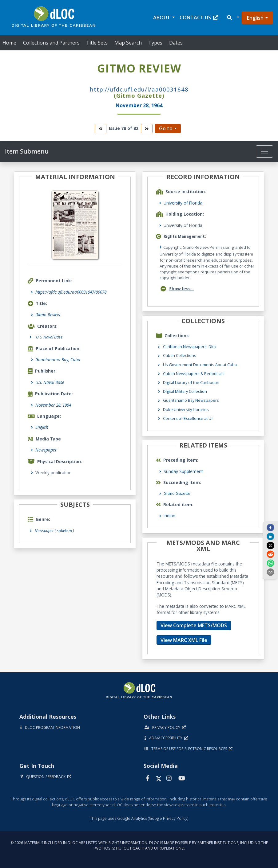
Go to (166, 128)
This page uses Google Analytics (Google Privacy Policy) (139, 818)
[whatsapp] (270, 563)
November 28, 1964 (53, 405)
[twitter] (270, 545)
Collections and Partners (51, 43)
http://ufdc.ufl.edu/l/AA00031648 (139, 89)
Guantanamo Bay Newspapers (191, 400)
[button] (233, 18)
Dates (176, 43)
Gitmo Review (48, 315)
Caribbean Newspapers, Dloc (190, 346)
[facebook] (270, 527)
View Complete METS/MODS (194, 625)
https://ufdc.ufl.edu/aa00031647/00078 (71, 292)
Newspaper (46, 450)
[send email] (270, 572)
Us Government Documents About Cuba (200, 365)
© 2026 (139, 845)
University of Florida (183, 203)
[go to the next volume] (147, 129)
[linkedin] (270, 536)
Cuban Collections (180, 355)
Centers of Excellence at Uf (188, 418)
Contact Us (199, 18)
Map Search (128, 43)
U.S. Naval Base (50, 382)
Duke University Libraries (186, 409)
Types (155, 43)
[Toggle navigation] (264, 151)
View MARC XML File (184, 640)
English (255, 18)
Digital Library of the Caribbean (191, 382)
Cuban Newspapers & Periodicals (194, 373)
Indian (169, 516)
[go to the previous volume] (101, 129)
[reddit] (270, 554)
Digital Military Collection (185, 391)
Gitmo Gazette (177, 493)
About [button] (162, 18)
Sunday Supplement (183, 471)
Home (9, 43)
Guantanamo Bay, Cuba (58, 360)
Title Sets (97, 43)
